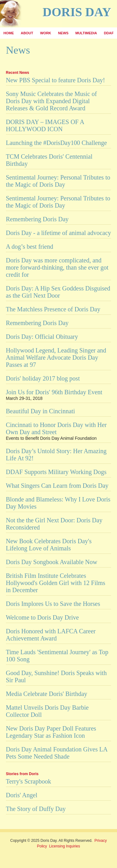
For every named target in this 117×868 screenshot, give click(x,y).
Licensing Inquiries (64, 846)
